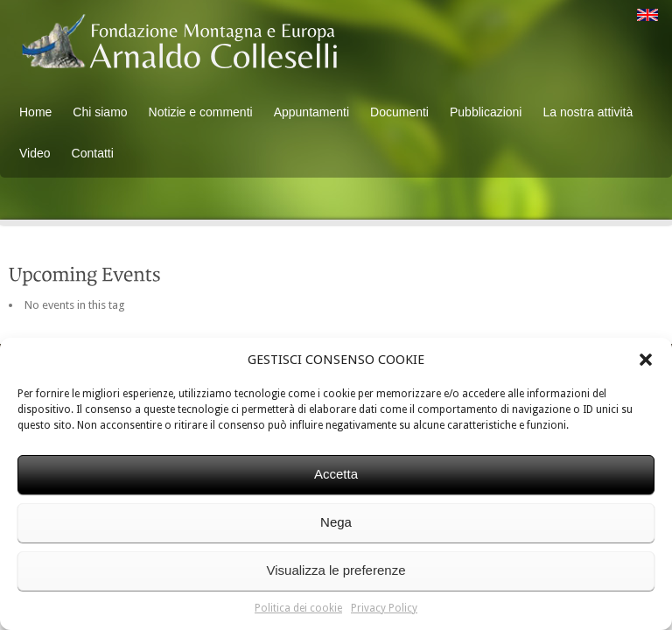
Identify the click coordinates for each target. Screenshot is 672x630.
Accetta (336, 474)
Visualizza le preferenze (336, 570)
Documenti (399, 112)
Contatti (93, 153)
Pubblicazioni (486, 112)
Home (35, 112)
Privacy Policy (384, 608)
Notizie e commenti (201, 112)
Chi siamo (100, 112)
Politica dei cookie (298, 608)
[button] (646, 360)
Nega (336, 522)
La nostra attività (588, 112)
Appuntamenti (311, 112)
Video (35, 153)
